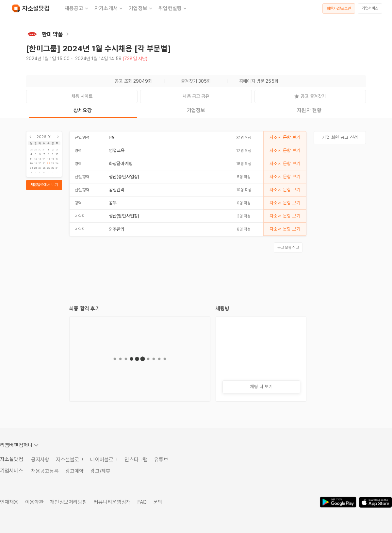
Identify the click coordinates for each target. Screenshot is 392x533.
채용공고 (77, 9)
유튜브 (161, 460)
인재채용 (9, 502)
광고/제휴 (100, 471)
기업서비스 (370, 8)
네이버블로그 (104, 460)
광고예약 (75, 471)
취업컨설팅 (173, 9)
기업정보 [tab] (196, 110)
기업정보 (141, 9)
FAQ (142, 502)
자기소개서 (109, 9)
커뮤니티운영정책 (112, 502)
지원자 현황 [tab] (309, 110)
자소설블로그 (70, 460)
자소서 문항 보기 (285, 137)
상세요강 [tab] (83, 110)
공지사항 (40, 460)
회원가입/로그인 (339, 9)
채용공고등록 (45, 471)
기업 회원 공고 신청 (340, 137)
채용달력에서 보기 (44, 185)
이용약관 (34, 502)
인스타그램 (136, 460)
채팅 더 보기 (261, 387)
